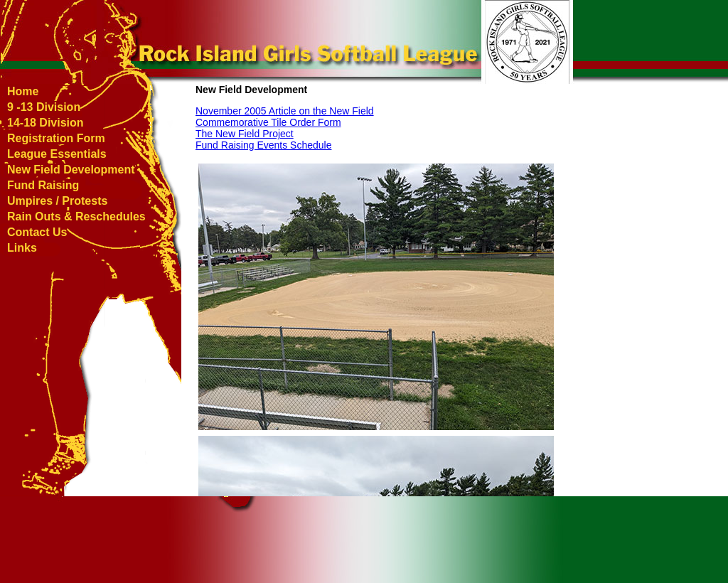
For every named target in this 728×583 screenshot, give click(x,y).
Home (23, 91)
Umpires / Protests (57, 201)
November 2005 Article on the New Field (285, 111)
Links (22, 248)
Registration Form (56, 138)
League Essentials (57, 154)
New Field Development (71, 170)
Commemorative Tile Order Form (268, 122)
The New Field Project (245, 134)
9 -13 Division (44, 107)
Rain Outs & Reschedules (76, 216)
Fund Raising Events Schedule (263, 145)
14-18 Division (45, 123)
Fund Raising (43, 185)
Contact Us (37, 232)
